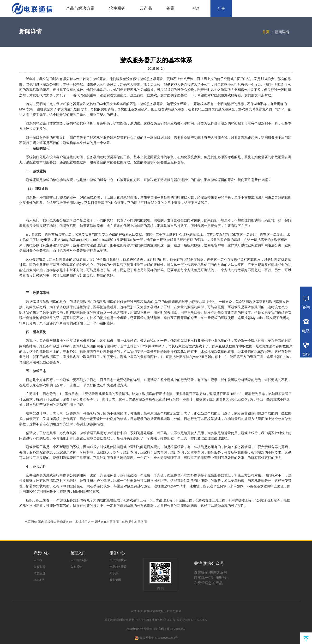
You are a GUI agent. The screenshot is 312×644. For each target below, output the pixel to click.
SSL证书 (39, 580)
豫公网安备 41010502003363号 (159, 638)
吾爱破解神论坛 (154, 611)
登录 (196, 8)
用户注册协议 (118, 560)
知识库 (114, 573)
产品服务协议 (118, 567)
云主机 (38, 560)
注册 (221, 9)
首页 (266, 32)
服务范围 (115, 580)
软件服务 (117, 8)
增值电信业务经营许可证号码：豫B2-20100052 (156, 629)
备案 (170, 8)
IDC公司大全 (173, 611)
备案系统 (76, 567)
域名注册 (39, 573)
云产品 (146, 8)
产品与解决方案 (80, 8)
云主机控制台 (79, 560)
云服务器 (39, 567)
